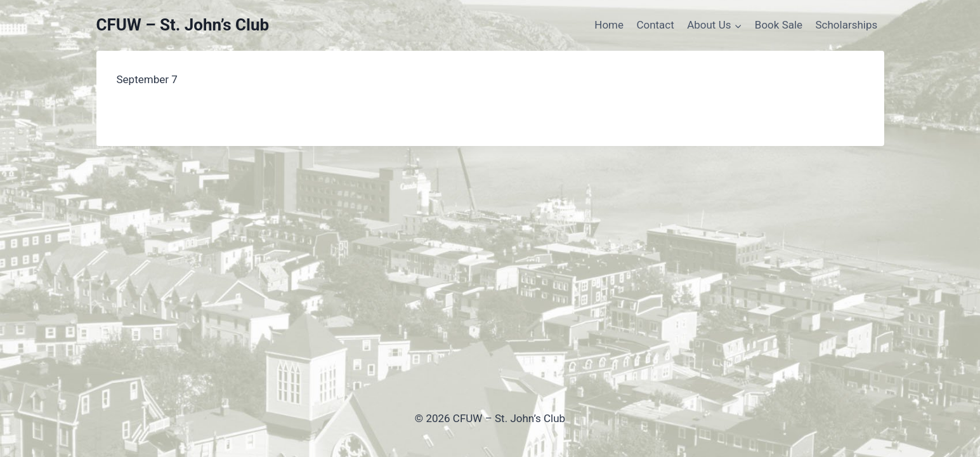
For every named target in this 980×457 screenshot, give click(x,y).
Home (609, 25)
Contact (655, 25)
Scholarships (847, 25)
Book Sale (779, 25)
